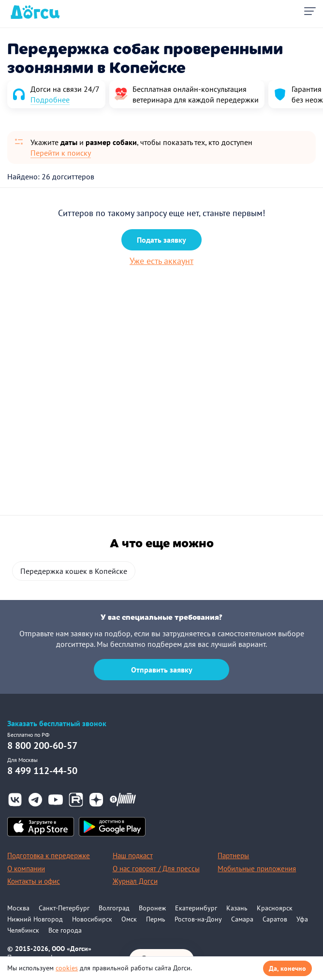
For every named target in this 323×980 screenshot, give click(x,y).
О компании (26, 869)
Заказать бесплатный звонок (57, 724)
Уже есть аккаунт (161, 261)
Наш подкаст (133, 856)
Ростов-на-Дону (198, 919)
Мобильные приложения (257, 869)
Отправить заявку (162, 670)
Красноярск (275, 908)
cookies (67, 968)
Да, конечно (287, 968)
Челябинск (23, 930)
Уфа (302, 919)
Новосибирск (92, 919)
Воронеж (152, 908)
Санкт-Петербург (64, 908)
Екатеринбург (196, 908)
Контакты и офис (34, 881)
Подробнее (50, 100)
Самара (242, 919)
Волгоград (114, 908)
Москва (18, 908)
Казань (237, 908)
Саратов (275, 919)
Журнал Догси (135, 881)
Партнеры (233, 856)
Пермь (156, 919)
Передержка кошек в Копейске (74, 571)
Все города (65, 930)
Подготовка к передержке (49, 856)
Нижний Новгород (35, 919)
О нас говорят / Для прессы (156, 869)
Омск (129, 919)
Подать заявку (161, 240)
